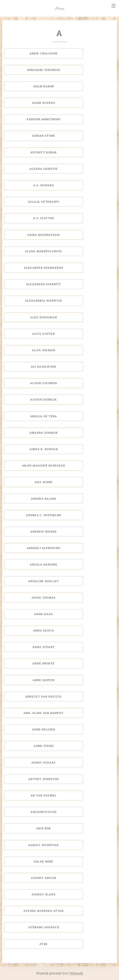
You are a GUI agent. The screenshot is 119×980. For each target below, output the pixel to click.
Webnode (76, 973)
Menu (114, 6)
